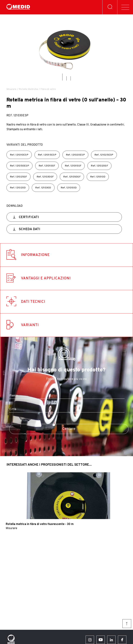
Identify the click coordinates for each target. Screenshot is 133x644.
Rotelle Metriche (28, 89)
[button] (62, 77)
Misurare (11, 89)
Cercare (69, 429)
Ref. (19, 155)
